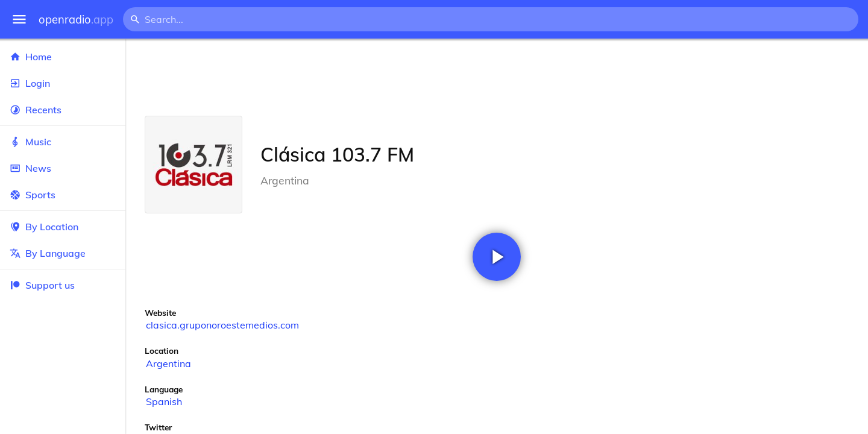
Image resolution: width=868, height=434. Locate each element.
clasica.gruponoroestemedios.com (222, 325)
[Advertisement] (497, 77)
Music (63, 142)
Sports (63, 195)
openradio (76, 20)
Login (63, 83)
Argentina (168, 363)
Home (63, 57)
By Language (63, 253)
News (63, 168)
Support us (42, 285)
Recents (63, 110)
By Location (63, 227)
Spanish (164, 401)
